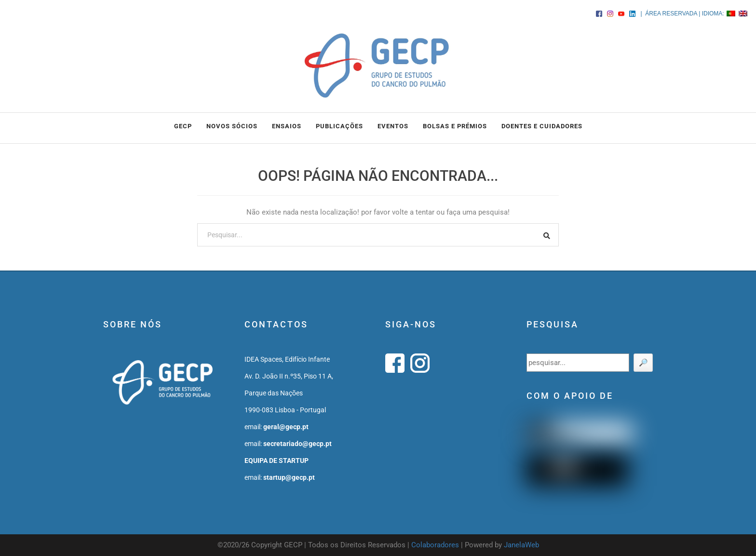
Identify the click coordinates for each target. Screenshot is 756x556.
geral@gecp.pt (286, 427)
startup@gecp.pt (289, 477)
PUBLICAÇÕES (339, 126)
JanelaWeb (521, 545)
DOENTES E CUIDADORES (542, 126)
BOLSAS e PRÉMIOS (455, 126)
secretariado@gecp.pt (297, 444)
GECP (183, 126)
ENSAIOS (287, 126)
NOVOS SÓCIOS (232, 126)
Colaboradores (435, 545)
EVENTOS (393, 126)
